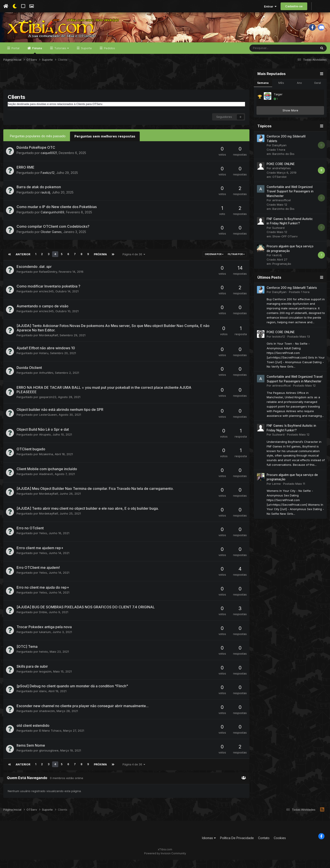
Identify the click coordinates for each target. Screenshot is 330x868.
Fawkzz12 (48, 182)
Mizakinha (46, 463)
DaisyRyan (279, 155)
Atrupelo (45, 443)
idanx (43, 700)
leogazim (45, 680)
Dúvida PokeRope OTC (36, 157)
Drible (43, 621)
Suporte (86, 58)
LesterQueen (48, 423)
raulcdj (45, 202)
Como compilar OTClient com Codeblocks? (53, 236)
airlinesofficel (281, 210)
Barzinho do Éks (283, 163)
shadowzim (47, 720)
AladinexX (46, 483)
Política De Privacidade (237, 846)
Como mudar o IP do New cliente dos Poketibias (57, 216)
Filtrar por (236, 263)
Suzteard (278, 237)
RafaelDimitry (48, 280)
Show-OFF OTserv (285, 246)
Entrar (270, 6)
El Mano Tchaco (50, 739)
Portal (15, 58)
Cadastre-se (294, 6)
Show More (290, 120)
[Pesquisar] (272, 58)
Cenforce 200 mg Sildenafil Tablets (292, 297)
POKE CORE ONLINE (281, 174)
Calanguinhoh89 (53, 221)
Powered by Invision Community (165, 861)
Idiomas (209, 846)
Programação (282, 273)
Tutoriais (61, 58)
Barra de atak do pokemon (39, 196)
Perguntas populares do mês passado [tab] (38, 146)
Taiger (278, 104)
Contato (264, 846)
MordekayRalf (48, 344)
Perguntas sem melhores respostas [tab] (103, 146)
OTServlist (279, 186)
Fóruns (37, 60)
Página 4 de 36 (133, 263)
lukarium (45, 641)
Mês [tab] (281, 93)
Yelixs (43, 542)
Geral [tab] (318, 93)
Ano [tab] (299, 93)
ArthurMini (46, 381)
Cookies (280, 846)
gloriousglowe (49, 759)
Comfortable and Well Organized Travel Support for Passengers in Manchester (290, 201)
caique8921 (49, 162)
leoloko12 (279, 346)
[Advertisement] (126, 88)
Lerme (276, 493)
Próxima (99, 263)
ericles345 (46, 300)
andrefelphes (281, 178)
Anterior (23, 263)
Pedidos (109, 58)
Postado (299, 302)
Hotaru (44, 362)
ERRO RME (25, 176)
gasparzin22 (48, 406)
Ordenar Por (214, 263)
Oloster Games (51, 241)
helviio (43, 660)
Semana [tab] (263, 93)
